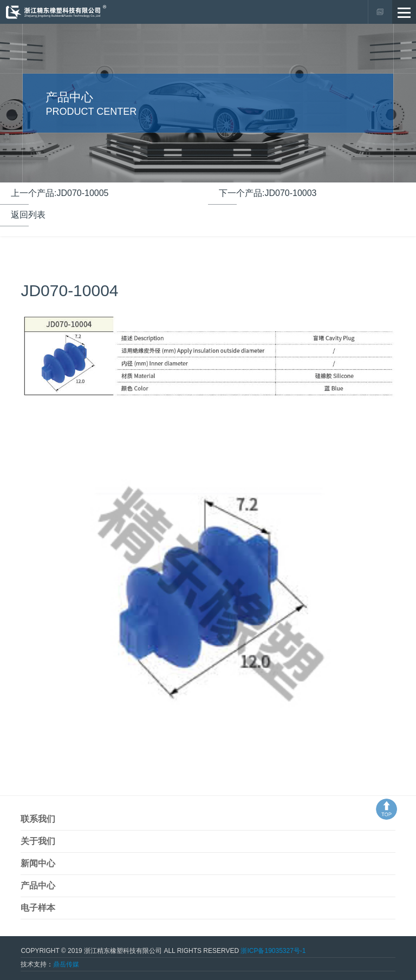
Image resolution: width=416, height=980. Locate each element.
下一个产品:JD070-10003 (268, 193)
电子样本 (38, 908)
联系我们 (38, 819)
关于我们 (38, 841)
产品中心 (38, 886)
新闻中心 (38, 863)
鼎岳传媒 (66, 964)
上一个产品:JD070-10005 (60, 193)
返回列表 (28, 215)
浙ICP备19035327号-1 (273, 951)
